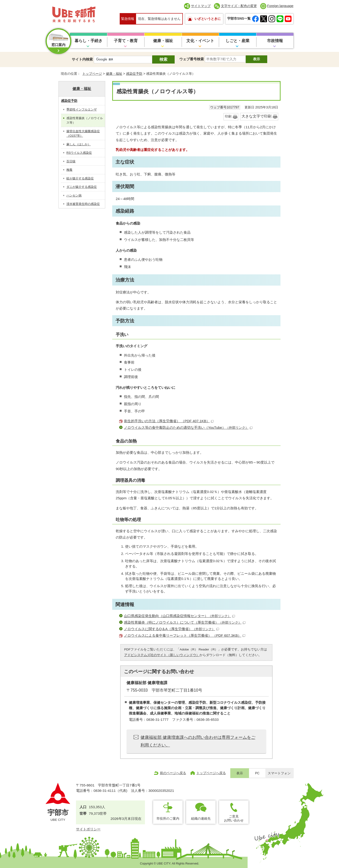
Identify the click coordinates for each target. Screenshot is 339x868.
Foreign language (280, 6)
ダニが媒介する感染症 (82, 187)
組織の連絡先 (201, 818)
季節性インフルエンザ (82, 109)
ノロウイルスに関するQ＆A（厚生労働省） (171, 629)
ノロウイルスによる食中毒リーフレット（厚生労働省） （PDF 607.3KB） (185, 635)
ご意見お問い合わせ (234, 818)
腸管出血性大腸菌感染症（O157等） (83, 134)
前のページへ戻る (173, 773)
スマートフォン (279, 773)
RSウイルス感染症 (79, 153)
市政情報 (275, 41)
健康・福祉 (163, 41)
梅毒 (69, 170)
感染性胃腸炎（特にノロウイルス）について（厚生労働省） (185, 622)
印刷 (228, 116)
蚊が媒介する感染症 (80, 178)
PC (257, 773)
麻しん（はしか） (79, 144)
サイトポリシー (88, 829)
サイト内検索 (82, 59)
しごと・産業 (238, 41)
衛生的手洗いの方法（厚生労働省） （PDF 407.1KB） (169, 421)
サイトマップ (201, 6)
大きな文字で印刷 (256, 116)
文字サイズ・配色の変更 (239, 6)
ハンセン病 (74, 195)
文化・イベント (200, 41)
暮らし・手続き (88, 41)
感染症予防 (134, 74)
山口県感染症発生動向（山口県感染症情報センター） (179, 616)
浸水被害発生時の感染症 (83, 204)
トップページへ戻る (211, 773)
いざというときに (208, 19)
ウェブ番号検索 (192, 59)
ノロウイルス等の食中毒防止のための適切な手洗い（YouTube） (188, 427)
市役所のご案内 (168, 818)
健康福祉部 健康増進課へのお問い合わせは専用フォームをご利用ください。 (198, 741)
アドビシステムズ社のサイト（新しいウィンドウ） (162, 655)
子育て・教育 (126, 41)
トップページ (92, 74)
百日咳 (71, 161)
